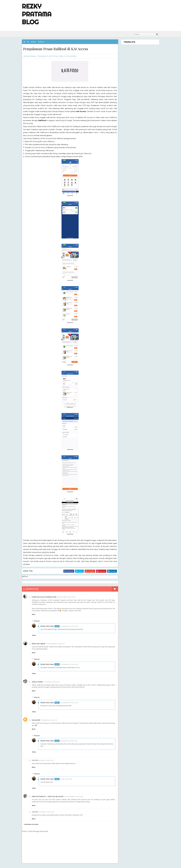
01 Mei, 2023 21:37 (69, 779)
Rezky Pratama (49, 626)
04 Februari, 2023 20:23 (72, 664)
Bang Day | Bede (41, 644)
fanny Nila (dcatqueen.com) (46, 597)
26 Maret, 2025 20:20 (49, 812)
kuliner (36, 42)
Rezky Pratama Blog (39, 14)
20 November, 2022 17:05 (58, 644)
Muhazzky (38, 720)
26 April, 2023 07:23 (48, 760)
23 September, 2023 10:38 (76, 796)
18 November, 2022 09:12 (68, 597)
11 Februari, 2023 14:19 (51, 720)
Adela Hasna (40, 682)
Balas (36, 614)
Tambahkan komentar (33, 824)
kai (30, 42)
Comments (74, 56)
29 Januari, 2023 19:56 (54, 682)
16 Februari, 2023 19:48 (71, 741)
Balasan (39, 621)
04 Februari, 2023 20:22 (72, 626)
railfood (43, 42)
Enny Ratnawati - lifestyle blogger (50, 796)
